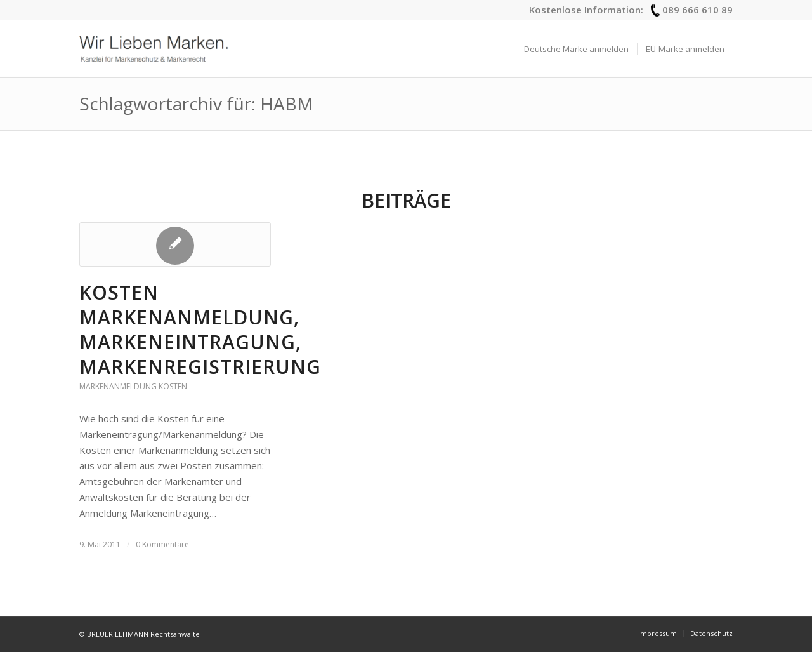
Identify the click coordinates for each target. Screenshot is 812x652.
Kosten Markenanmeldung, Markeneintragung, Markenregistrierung (200, 329)
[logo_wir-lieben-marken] (154, 49)
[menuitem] (576, 49)
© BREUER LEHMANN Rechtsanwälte (140, 634)
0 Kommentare (162, 544)
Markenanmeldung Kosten (133, 386)
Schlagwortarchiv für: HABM (196, 103)
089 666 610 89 (697, 10)
